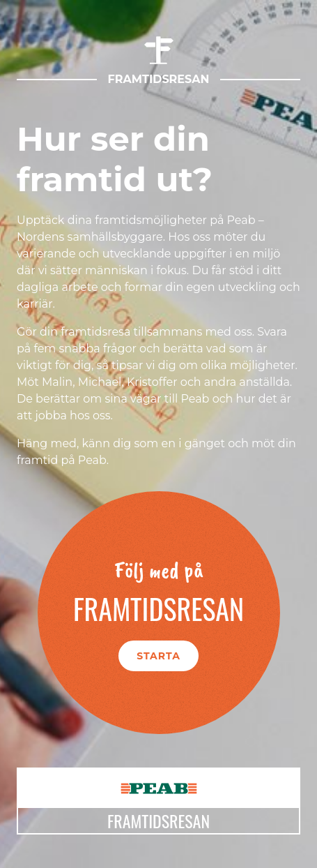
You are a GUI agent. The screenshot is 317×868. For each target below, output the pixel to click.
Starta (158, 656)
